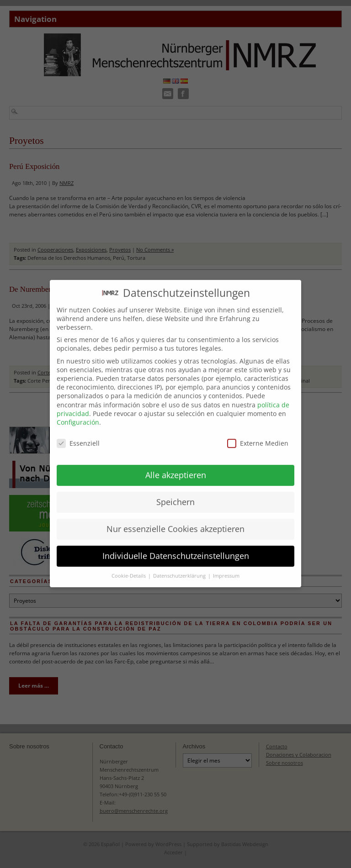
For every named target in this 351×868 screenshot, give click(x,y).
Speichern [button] (175, 492)
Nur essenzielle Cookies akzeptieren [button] (175, 519)
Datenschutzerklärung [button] (180, 566)
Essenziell (78, 433)
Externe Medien (258, 433)
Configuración (78, 412)
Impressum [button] (226, 566)
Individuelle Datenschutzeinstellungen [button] (176, 546)
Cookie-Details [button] (129, 566)
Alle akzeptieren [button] (176, 465)
